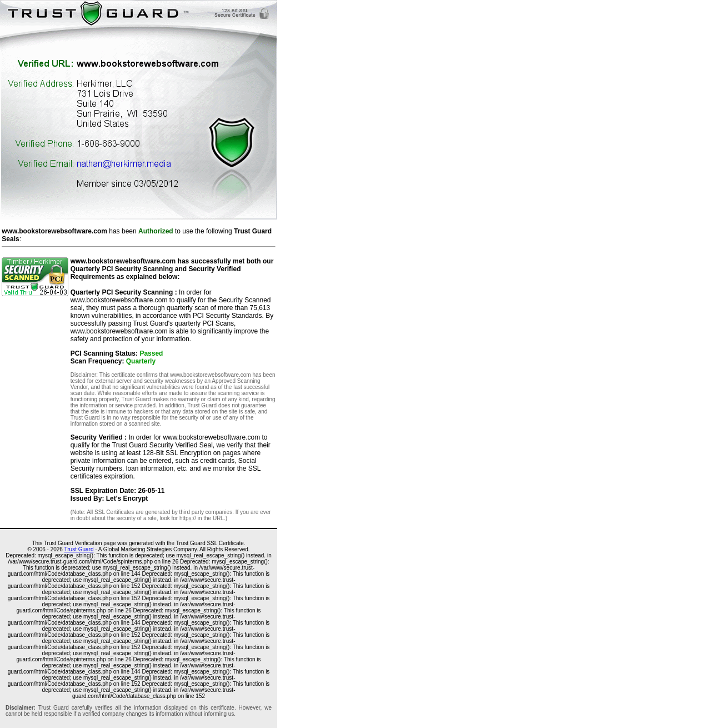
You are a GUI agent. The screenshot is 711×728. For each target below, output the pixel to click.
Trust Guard (79, 549)
